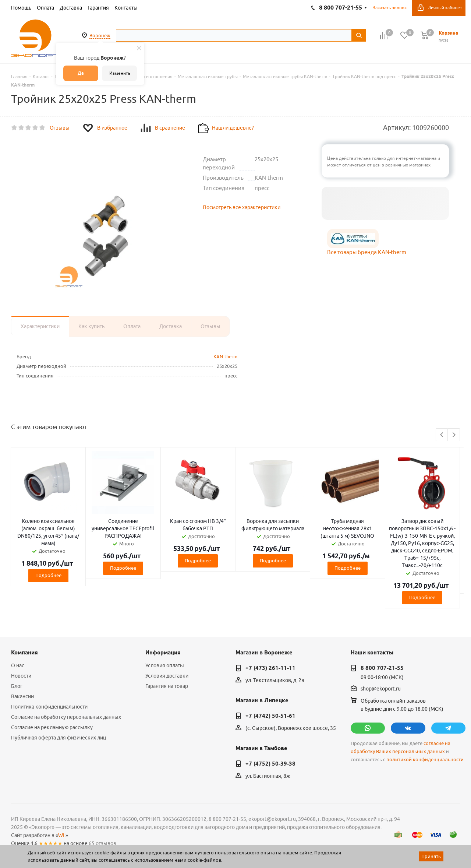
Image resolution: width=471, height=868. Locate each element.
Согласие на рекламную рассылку (52, 727)
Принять (431, 856)
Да (81, 73)
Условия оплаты (165, 665)
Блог (17, 686)
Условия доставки (167, 676)
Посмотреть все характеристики (242, 207)
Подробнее (48, 575)
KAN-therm (225, 356)
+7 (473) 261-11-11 (270, 668)
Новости (21, 676)
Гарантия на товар (167, 686)
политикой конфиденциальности (425, 760)
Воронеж (100, 35)
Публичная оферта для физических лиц (59, 738)
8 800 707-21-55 (382, 668)
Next (454, 435)
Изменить (120, 73)
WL (62, 835)
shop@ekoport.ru (381, 689)
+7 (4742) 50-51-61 (270, 716)
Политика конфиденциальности (49, 707)
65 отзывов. (103, 843)
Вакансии (22, 696)
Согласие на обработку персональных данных (66, 717)
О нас (18, 665)
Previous (442, 435)
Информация (163, 653)
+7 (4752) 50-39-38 (270, 764)
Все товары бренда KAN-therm (367, 252)
